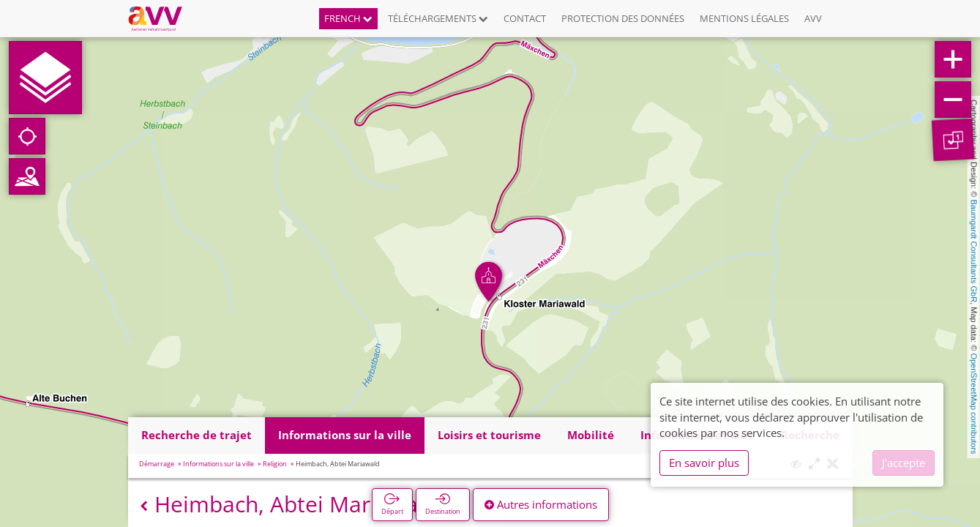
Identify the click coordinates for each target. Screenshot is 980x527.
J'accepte (904, 463)
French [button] (348, 18)
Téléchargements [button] (438, 18)
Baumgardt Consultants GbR (974, 251)
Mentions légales (744, 18)
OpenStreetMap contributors (974, 403)
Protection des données (623, 18)
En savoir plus (704, 463)
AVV (813, 18)
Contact (525, 18)
